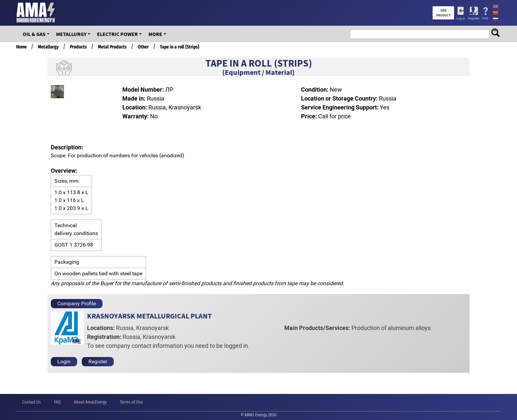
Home (21, 47)
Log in (461, 18)
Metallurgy (71, 34)
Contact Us (31, 402)
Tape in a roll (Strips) (180, 47)
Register (474, 18)
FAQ (485, 18)
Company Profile (77, 303)
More (155, 34)
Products (78, 47)
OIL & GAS (34, 34)
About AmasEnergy (90, 402)
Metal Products (112, 47)
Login (64, 361)
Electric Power (117, 34)
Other (143, 47)
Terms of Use (131, 402)
